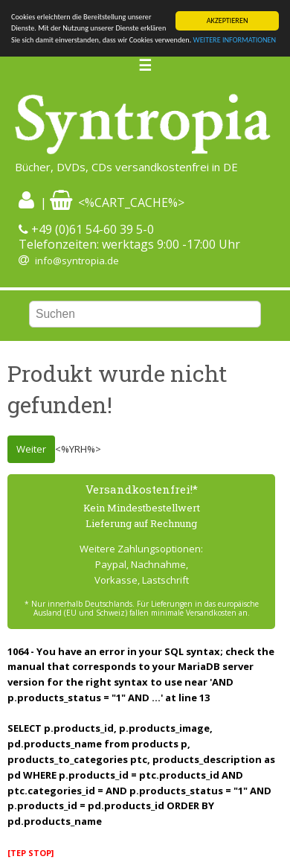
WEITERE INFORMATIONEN (235, 40)
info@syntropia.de (77, 261)
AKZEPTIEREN (228, 20)
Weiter (31, 449)
